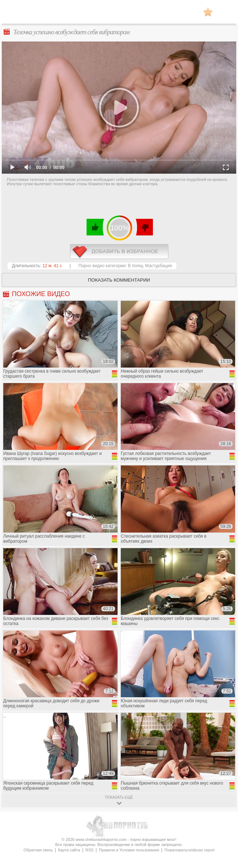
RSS (90, 850)
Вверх (224, 814)
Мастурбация (158, 266)
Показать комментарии (119, 280)
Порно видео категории (102, 266)
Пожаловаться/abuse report (189, 850)
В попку (135, 266)
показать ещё (119, 797)
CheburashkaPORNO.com (119, 14)
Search (225, 12)
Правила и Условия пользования (129, 850)
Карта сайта (69, 850)
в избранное (119, 251)
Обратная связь (38, 850)
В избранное (208, 12)
